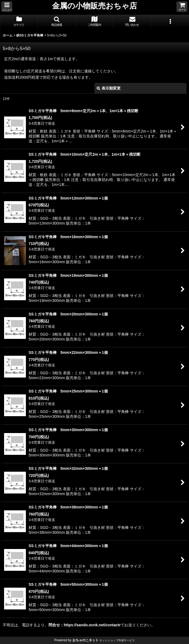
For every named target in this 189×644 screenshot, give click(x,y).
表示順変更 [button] (109, 88)
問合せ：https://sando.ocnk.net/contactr (85, 625)
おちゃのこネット (86, 640)
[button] (7, 7)
